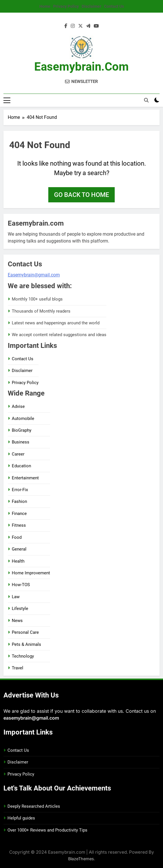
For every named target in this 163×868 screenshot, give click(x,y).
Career (18, 454)
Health (18, 561)
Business (21, 442)
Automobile (23, 418)
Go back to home (81, 195)
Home (45, 6)
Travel (18, 668)
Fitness (19, 525)
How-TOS (21, 585)
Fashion (19, 501)
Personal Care (25, 632)
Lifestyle (20, 609)
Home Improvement (31, 573)
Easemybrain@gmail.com (34, 275)
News (17, 621)
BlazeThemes (81, 859)
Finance (19, 514)
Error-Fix (20, 490)
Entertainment (25, 478)
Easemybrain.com (81, 67)
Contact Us (114, 6)
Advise (18, 406)
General (19, 549)
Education (21, 466)
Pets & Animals (26, 644)
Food (17, 537)
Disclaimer (91, 6)
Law (16, 597)
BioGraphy (22, 430)
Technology (23, 656)
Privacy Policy (66, 6)
